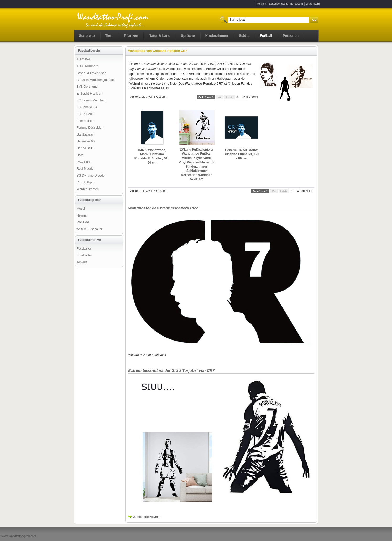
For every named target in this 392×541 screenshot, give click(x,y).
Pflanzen (131, 36)
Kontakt (261, 4)
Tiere (109, 36)
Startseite (87, 36)
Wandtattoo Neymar (147, 517)
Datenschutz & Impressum (286, 4)
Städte (244, 36)
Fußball (266, 36)
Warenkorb (313, 4)
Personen (291, 36)
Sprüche (188, 36)
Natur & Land (160, 36)
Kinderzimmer (217, 36)
